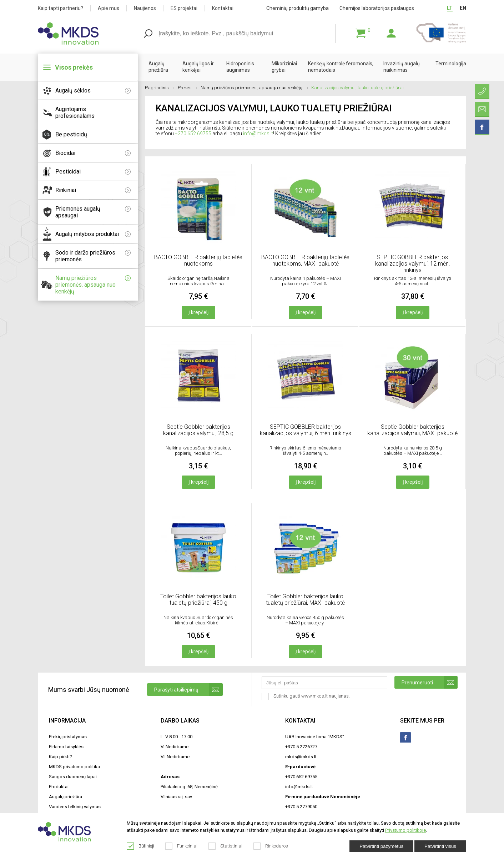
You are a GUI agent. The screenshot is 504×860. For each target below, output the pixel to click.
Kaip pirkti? (61, 757)
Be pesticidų (71, 134)
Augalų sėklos (93, 90)
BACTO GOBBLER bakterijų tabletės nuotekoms (198, 260)
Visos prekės (74, 67)
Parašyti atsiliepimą (188, 690)
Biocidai (93, 153)
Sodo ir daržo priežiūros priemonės (93, 256)
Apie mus (109, 8)
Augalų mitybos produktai (93, 234)
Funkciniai (182, 846)
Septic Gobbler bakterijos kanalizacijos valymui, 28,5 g (198, 430)
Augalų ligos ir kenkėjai (198, 67)
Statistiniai (226, 846)
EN (463, 8)
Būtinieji (141, 846)
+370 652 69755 (193, 134)
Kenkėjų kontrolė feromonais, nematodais (341, 67)
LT (450, 8)
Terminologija (451, 64)
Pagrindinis (160, 88)
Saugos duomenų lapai (73, 777)
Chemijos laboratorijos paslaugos (377, 8)
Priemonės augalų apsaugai (93, 212)
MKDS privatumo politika (74, 767)
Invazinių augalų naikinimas (402, 67)
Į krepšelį (198, 312)
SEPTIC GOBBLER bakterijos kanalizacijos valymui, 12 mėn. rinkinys (413, 264)
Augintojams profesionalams (75, 112)
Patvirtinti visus (440, 846)
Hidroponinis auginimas (240, 67)
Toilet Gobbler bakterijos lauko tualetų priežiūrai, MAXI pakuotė (305, 600)
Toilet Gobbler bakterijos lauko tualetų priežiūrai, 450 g (198, 600)
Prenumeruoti (430, 682)
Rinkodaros (271, 846)
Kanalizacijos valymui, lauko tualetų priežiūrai (357, 88)
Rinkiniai (93, 190)
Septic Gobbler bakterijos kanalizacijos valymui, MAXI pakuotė (412, 430)
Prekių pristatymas (68, 737)
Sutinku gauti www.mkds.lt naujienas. (306, 696)
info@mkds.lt (258, 134)
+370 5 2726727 (301, 747)
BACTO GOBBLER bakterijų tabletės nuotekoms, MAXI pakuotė (305, 260)
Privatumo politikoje (405, 830)
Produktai (59, 787)
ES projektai (184, 8)
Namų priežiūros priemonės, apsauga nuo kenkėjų (93, 285)
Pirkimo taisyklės (66, 747)
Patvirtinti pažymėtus (381, 846)
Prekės (188, 88)
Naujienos (145, 8)
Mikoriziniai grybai (284, 67)
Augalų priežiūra (158, 67)
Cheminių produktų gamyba (298, 8)
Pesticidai (93, 172)
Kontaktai (223, 8)
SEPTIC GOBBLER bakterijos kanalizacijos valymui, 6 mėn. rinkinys (306, 430)
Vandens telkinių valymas (75, 807)
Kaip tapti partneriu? (61, 8)
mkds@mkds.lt (301, 757)
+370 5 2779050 (301, 807)
